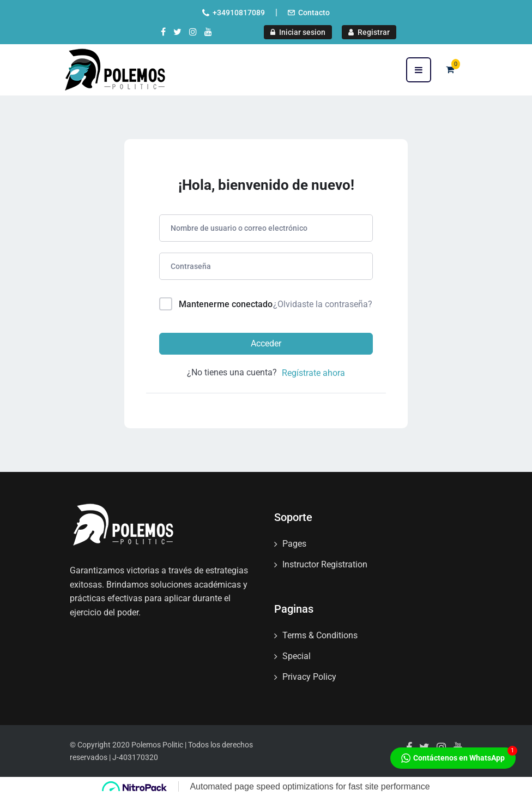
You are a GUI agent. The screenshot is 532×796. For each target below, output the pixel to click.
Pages (294, 544)
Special (297, 656)
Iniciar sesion (298, 32)
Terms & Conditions (320, 635)
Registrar (369, 32)
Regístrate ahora (313, 373)
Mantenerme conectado (226, 304)
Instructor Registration (325, 564)
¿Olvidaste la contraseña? (323, 304)
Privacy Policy (309, 677)
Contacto (314, 13)
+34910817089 (239, 13)
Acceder (266, 343)
